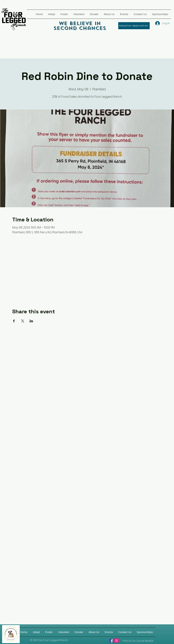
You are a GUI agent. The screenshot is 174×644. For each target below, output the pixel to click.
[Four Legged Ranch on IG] (116, 641)
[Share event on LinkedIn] (31, 321)
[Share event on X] (23, 321)
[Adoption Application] (134, 26)
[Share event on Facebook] (14, 321)
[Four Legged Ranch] (111, 641)
